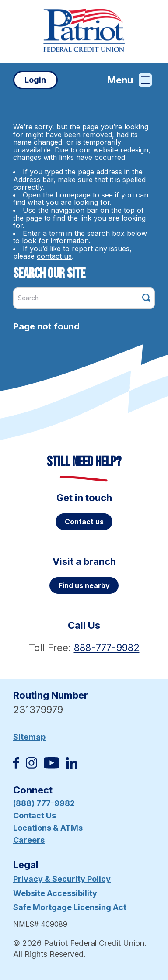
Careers (29, 840)
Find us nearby (84, 585)
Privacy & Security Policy (62, 879)
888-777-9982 (107, 648)
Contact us (84, 522)
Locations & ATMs (48, 828)
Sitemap (29, 737)
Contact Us (35, 816)
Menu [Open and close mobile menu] (129, 80)
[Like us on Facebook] (16, 766)
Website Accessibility (55, 893)
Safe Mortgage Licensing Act (70, 907)
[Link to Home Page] (84, 31)
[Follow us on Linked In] (72, 766)
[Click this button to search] (146, 298)
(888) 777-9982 (44, 803)
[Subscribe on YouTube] (51, 766)
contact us (54, 256)
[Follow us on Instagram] (31, 766)
